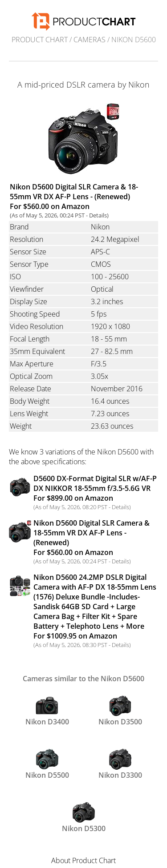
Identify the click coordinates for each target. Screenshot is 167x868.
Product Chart (40, 40)
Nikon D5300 (84, 817)
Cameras (90, 40)
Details (98, 215)
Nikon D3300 (120, 764)
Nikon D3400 (47, 711)
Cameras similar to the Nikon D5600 (83, 679)
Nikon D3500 (120, 711)
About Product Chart (83, 860)
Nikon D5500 (47, 764)
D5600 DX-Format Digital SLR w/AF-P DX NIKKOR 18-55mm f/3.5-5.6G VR (95, 488)
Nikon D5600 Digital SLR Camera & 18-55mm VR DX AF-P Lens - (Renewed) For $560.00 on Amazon (74, 197)
